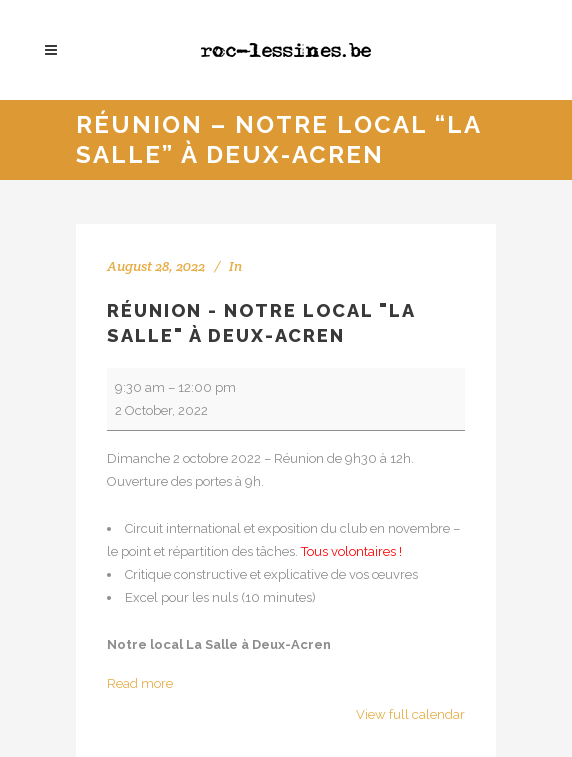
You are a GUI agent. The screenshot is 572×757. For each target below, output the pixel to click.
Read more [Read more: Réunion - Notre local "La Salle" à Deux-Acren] (140, 683)
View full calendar (410, 714)
